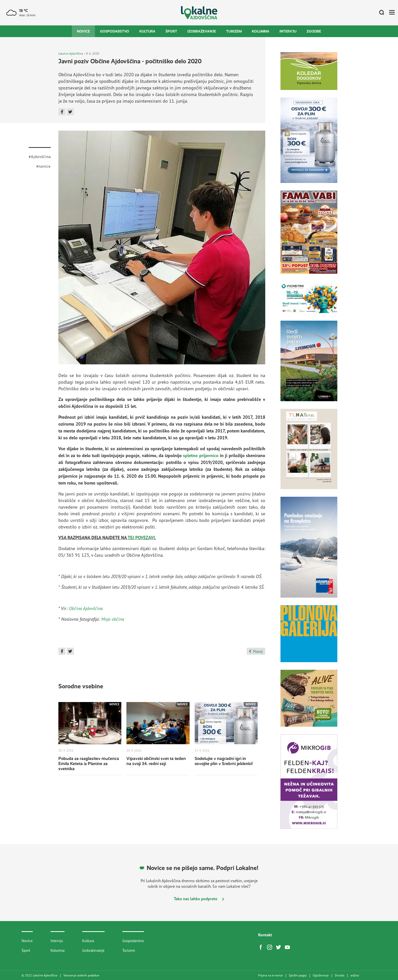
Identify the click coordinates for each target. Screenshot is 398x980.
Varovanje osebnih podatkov (81, 975)
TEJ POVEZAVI (141, 538)
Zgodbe (314, 31)
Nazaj (256, 651)
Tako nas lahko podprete (199, 899)
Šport (171, 31)
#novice (44, 166)
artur (355, 975)
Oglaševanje (321, 975)
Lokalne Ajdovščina (71, 53)
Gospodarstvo (115, 31)
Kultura (147, 31)
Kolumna (261, 31)
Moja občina (113, 619)
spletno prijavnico (201, 455)
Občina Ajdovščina (86, 608)
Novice (83, 31)
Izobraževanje (202, 31)
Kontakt (265, 935)
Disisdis (340, 975)
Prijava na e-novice (270, 975)
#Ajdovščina (40, 157)
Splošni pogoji (298, 975)
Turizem (234, 31)
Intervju (288, 31)
